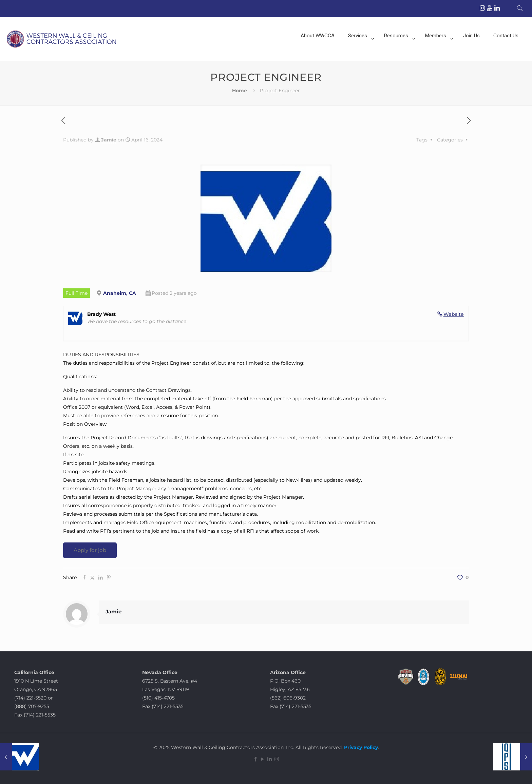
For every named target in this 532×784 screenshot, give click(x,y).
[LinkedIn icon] (270, 759)
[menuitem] (359, 58)
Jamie (109, 140)
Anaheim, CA (120, 293)
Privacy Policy (360, 747)
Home (240, 91)
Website (454, 314)
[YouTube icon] (262, 759)
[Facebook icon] (255, 759)
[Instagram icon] (277, 759)
